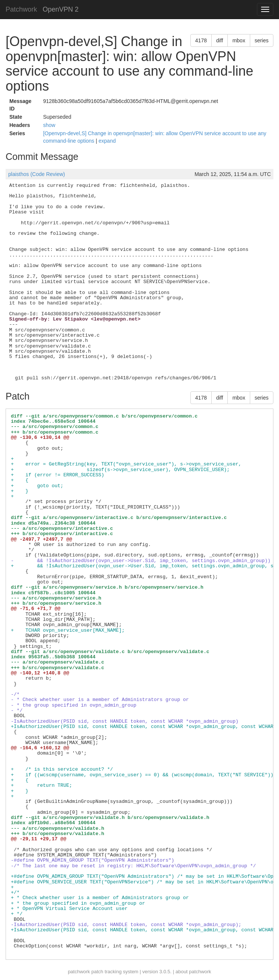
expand (107, 141)
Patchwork (21, 9)
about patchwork (193, 972)
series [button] (262, 40)
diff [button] (220, 40)
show (49, 125)
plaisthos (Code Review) (37, 174)
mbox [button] (239, 40)
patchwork (79, 972)
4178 (201, 40)
